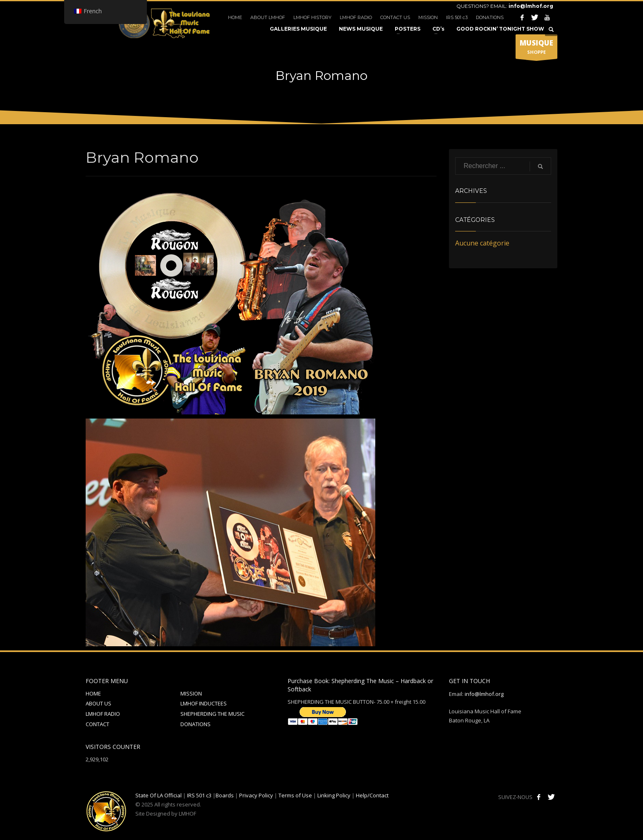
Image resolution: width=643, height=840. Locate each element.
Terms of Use (295, 795)
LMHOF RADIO (356, 17)
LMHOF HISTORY (312, 17)
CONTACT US (395, 17)
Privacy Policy (256, 795)
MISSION (428, 17)
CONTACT (97, 724)
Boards (225, 795)
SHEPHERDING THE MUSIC (212, 714)
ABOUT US (98, 703)
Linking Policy (334, 795)
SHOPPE (536, 48)
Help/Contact (372, 795)
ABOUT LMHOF (268, 17)
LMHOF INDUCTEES (204, 703)
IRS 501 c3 (457, 17)
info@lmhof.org (531, 6)
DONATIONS (490, 17)
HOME (235, 17)
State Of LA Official (158, 795)
